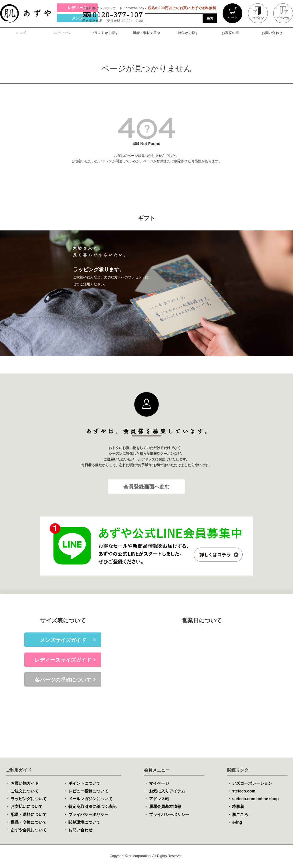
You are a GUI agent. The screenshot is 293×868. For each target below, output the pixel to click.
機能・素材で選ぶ (146, 33)
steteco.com (244, 791)
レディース (78, 8)
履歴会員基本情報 (165, 807)
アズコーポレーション (252, 783)
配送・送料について (29, 815)
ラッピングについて (29, 799)
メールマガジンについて (90, 799)
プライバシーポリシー (88, 815)
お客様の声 (230, 33)
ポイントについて (84, 783)
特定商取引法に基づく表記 (92, 807)
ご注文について (25, 791)
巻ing (237, 822)
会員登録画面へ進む (146, 487)
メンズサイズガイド (63, 640)
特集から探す (188, 33)
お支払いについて (27, 807)
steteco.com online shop (256, 799)
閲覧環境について (84, 822)
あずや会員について (29, 830)
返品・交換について (29, 822)
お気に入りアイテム (167, 791)
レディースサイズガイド (63, 660)
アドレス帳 (159, 799)
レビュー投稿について (88, 791)
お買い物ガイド (25, 783)
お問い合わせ (272, 33)
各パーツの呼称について (63, 680)
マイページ (159, 783)
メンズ (78, 18)
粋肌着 (238, 807)
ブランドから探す (105, 33)
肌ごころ (240, 815)
